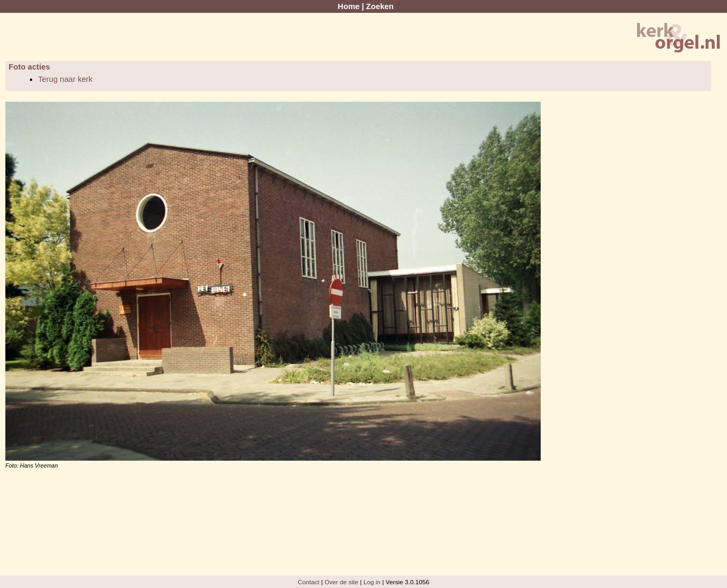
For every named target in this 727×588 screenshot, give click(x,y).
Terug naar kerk (65, 79)
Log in (372, 582)
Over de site (341, 582)
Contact (308, 582)
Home (349, 6)
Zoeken (380, 6)
